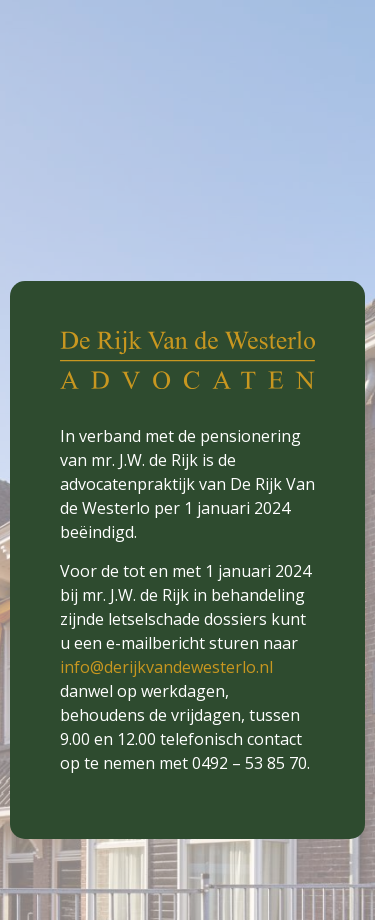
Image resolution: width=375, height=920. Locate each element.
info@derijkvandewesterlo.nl (166, 667)
